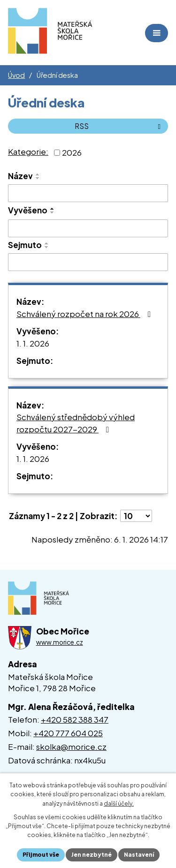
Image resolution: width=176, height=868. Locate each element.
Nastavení (139, 855)
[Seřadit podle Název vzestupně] (38, 174)
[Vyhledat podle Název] (88, 193)
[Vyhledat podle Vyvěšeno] (88, 228)
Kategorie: (28, 151)
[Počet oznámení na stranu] (136, 516)
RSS (119, 126)
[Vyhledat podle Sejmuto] (88, 262)
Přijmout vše (41, 855)
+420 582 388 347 (75, 719)
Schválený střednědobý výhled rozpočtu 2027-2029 (76, 423)
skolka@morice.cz (71, 747)
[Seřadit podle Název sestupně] (38, 178)
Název (20, 176)
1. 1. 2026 (33, 343)
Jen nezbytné (92, 855)
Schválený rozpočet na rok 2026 (85, 314)
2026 (72, 152)
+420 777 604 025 (68, 733)
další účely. (119, 804)
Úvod (16, 75)
